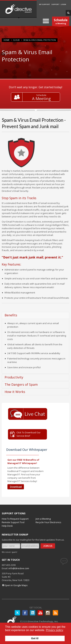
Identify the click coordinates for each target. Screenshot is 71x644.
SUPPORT (55, 4)
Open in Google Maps (15, 585)
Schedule (41, 95)
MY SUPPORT (45, 4)
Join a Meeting (43, 519)
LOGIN (63, 4)
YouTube (40, 613)
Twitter (17, 613)
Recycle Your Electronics (48, 522)
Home (6, 40)
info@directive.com (19, 568)
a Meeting (61, 22)
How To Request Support (15, 519)
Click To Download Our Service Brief (29, 434)
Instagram (48, 613)
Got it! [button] (35, 638)
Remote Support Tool (13, 522)
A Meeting (41, 99)
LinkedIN (33, 613)
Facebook (25, 613)
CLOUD (16, 40)
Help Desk (7, 526)
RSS (55, 613)
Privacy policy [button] (55, 630)
